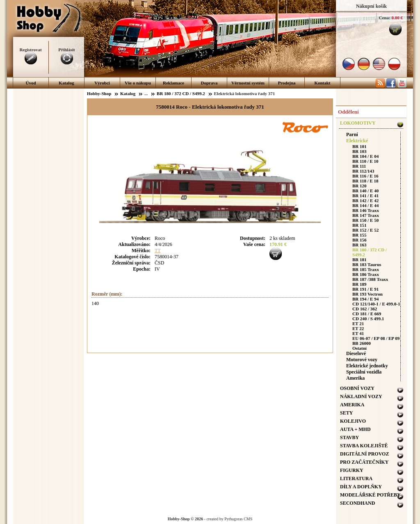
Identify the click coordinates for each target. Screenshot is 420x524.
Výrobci (102, 83)
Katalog (66, 83)
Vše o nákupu (138, 83)
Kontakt (322, 83)
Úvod (31, 83)
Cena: (385, 18)
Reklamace (173, 83)
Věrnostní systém (248, 83)
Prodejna (286, 83)
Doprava (209, 83)
